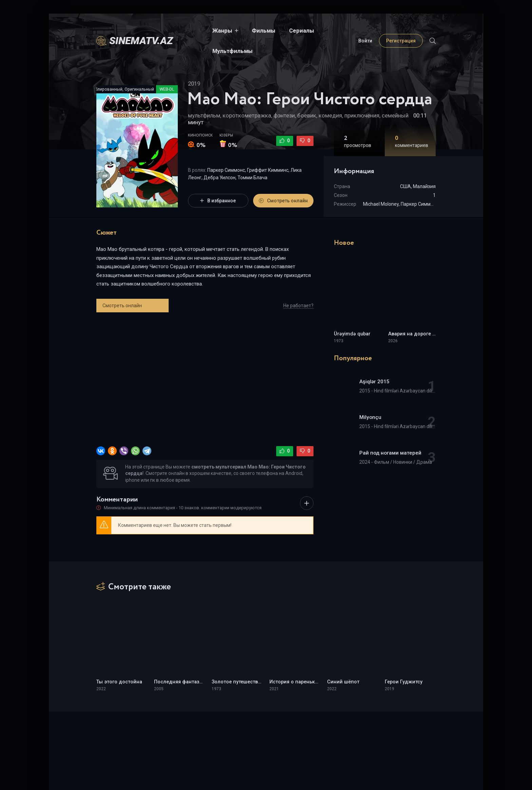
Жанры (197, 31)
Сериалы (276, 31)
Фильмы (238, 31)
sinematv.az (141, 30)
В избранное (218, 201)
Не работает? (298, 306)
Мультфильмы (322, 31)
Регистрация (401, 31)
